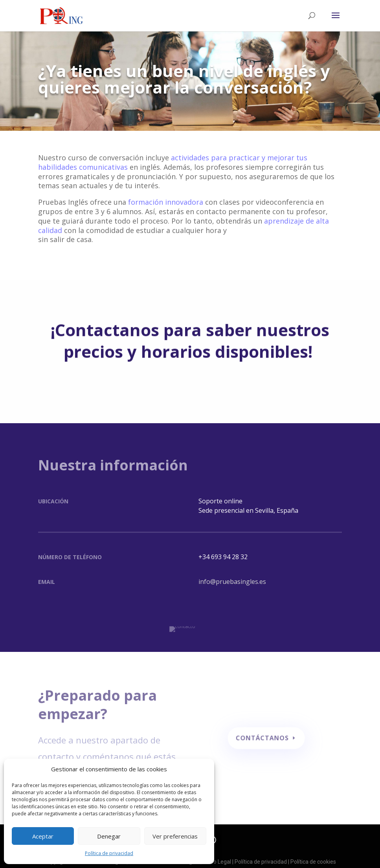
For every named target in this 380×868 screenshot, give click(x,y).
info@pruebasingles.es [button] (232, 582)
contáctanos (262, 734)
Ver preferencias (175, 836)
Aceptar (43, 836)
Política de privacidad (109, 853)
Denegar (109, 836)
